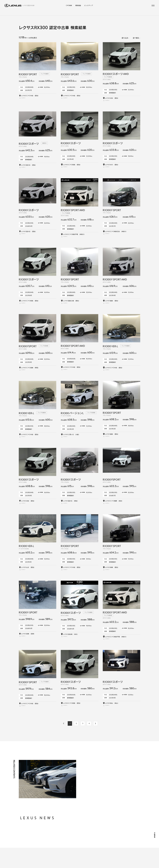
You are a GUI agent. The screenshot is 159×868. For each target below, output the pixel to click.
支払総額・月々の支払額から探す (78, 840)
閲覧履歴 (78, 6)
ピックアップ (89, 6)
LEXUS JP (103, 847)
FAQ (101, 842)
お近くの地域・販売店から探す (77, 847)
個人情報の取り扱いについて (109, 833)
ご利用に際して (105, 838)
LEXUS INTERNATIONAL (109, 852)
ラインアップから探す (64, 15)
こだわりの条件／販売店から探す (90, 15)
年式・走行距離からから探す (77, 843)
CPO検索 (69, 6)
